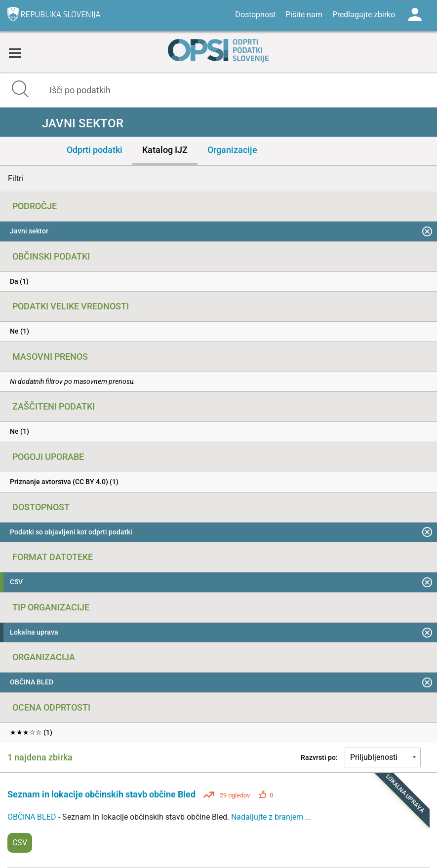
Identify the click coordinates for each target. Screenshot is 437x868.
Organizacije (232, 150)
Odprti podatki (95, 150)
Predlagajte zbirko (364, 15)
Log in (415, 15)
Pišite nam (304, 15)
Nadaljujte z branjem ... (271, 817)
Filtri (16, 178)
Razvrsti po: (319, 757)
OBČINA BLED (33, 817)
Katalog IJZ (165, 150)
